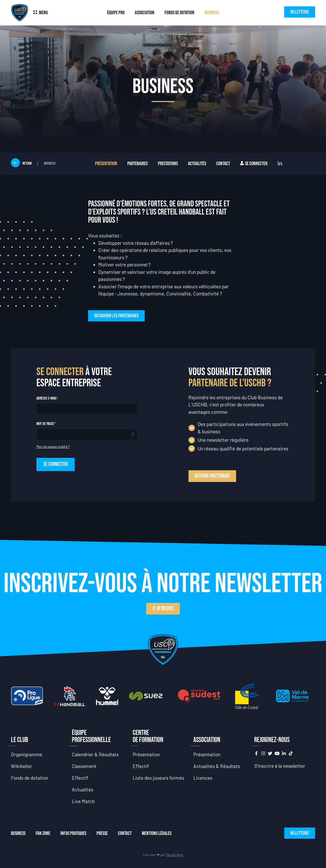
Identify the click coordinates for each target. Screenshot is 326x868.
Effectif (80, 778)
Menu (43, 13)
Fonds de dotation (179, 13)
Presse (102, 833)
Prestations (168, 164)
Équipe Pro (116, 13)
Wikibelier (22, 766)
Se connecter (254, 164)
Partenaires (138, 164)
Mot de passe (45, 424)
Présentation (106, 164)
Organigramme (27, 754)
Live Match (83, 801)
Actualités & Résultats (217, 766)
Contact (223, 164)
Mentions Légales (157, 833)
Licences (203, 778)
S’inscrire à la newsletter (280, 766)
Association (145, 13)
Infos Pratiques (73, 833)
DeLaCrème (175, 855)
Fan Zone (43, 833)
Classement (84, 766)
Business (212, 13)
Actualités (197, 164)
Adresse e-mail (46, 399)
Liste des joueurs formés (158, 778)
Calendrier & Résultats (95, 754)
